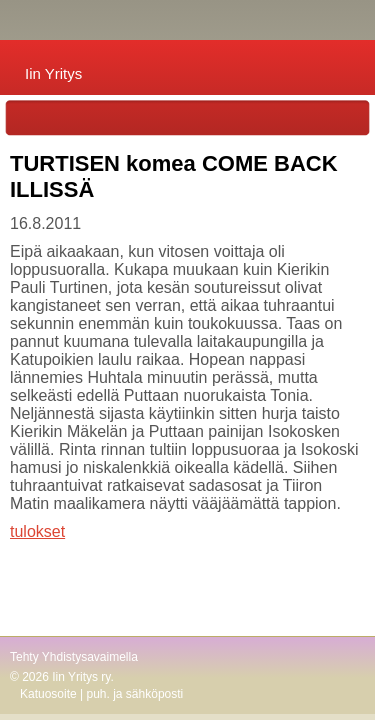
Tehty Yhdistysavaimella (74, 657)
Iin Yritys (53, 73)
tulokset (37, 531)
